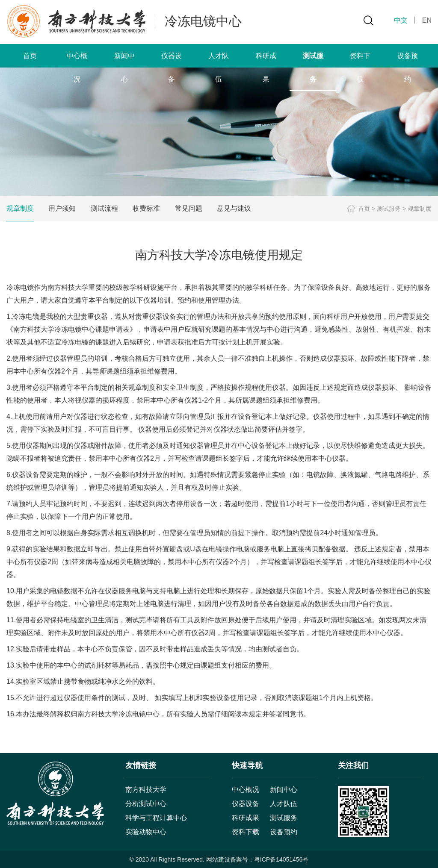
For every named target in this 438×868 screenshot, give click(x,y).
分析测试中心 (146, 804)
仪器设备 (246, 804)
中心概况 (246, 790)
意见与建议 (234, 208)
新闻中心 (284, 790)
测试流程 (104, 208)
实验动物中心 (146, 832)
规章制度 (20, 208)
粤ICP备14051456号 (281, 859)
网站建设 (218, 859)
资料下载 (246, 832)
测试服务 (389, 209)
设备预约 (284, 832)
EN (427, 20)
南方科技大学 (146, 790)
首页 (30, 56)
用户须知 (62, 208)
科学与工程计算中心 (156, 818)
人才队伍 (284, 804)
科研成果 (246, 818)
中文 (401, 20)
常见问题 (189, 208)
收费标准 (146, 208)
